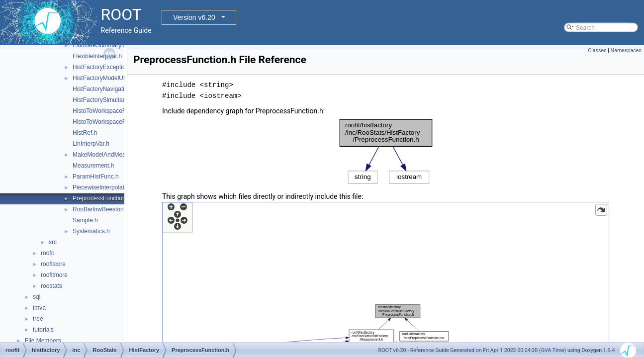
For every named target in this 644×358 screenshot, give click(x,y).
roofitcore (53, 264)
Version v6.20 (194, 17)
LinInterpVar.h (91, 144)
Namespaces (626, 50)
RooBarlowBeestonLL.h (104, 209)
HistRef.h (85, 133)
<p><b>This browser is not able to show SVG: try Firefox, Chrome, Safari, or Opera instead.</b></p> (386, 152)
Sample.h (85, 220)
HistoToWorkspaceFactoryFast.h (116, 122)
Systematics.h (91, 231)
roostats (51, 286)
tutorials (43, 330)
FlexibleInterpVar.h (97, 56)
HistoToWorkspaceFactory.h (110, 111)
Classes (597, 50)
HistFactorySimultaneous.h (108, 100)
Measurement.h (93, 166)
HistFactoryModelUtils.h (104, 78)
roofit (47, 253)
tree (38, 319)
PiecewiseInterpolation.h (105, 187)
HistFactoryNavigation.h (104, 89)
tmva (39, 308)
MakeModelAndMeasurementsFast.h (121, 155)
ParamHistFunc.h (96, 177)
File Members (43, 341)
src (53, 242)
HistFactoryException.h (103, 67)
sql (37, 297)
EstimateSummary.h (99, 45)
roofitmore (54, 275)
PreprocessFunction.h (102, 198)
